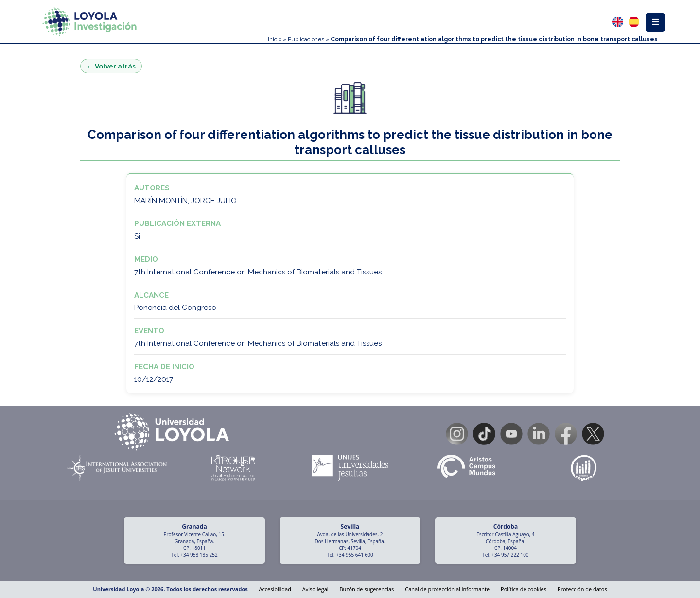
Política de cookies (524, 589)
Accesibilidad (275, 589)
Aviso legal (315, 589)
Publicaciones (306, 39)
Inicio (275, 39)
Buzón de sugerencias (367, 589)
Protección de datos (582, 589)
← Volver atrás (111, 66)
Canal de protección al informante (447, 589)
